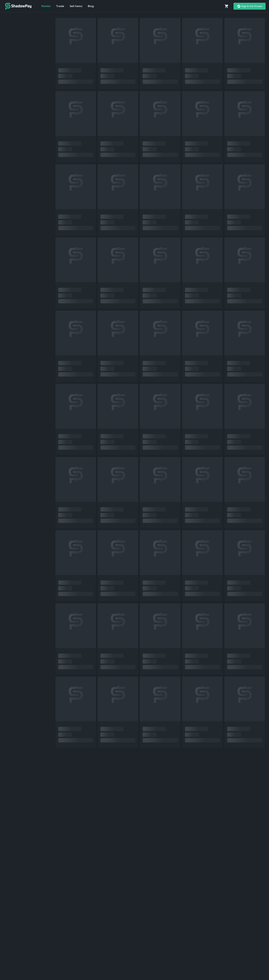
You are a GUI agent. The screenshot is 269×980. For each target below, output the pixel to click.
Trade (60, 6)
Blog (91, 6)
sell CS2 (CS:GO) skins (45, 895)
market (46, 6)
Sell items (76, 6)
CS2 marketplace (206, 895)
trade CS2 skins (240, 936)
